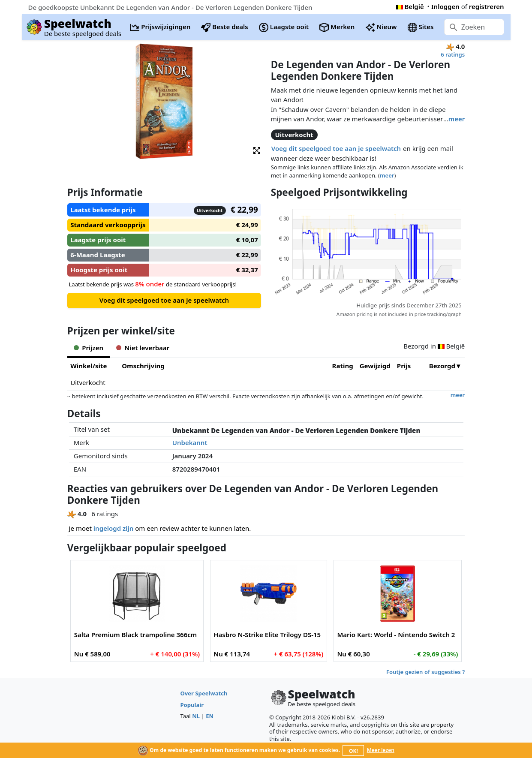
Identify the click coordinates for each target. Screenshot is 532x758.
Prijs (404, 366)
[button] (257, 150)
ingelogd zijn (113, 528)
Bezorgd (442, 366)
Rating (343, 366)
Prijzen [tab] (89, 348)
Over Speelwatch (204, 693)
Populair (192, 705)
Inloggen (445, 6)
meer (457, 119)
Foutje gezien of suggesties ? (425, 672)
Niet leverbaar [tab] (143, 348)
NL (196, 716)
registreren (487, 6)
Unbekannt (190, 442)
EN (210, 716)
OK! (353, 751)
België (410, 6)
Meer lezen (381, 750)
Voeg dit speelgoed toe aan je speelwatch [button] (336, 148)
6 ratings (453, 54)
